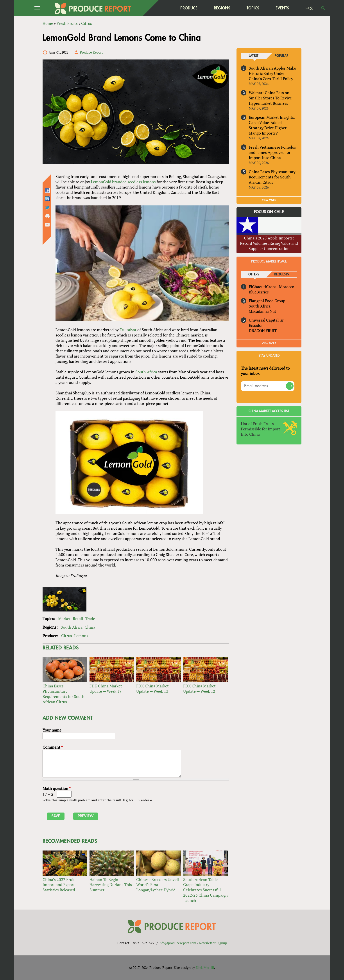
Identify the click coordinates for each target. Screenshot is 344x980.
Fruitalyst (128, 330)
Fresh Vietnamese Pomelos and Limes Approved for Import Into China (272, 152)
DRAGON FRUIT (263, 331)
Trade (90, 619)
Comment (53, 747)
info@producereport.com (177, 943)
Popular (281, 56)
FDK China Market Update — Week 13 (152, 689)
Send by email (47, 225)
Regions (222, 8)
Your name (52, 730)
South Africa (146, 372)
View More (269, 343)
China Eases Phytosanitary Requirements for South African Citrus (64, 694)
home (161, 8)
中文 (309, 8)
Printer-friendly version (47, 216)
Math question (57, 788)
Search (323, 8)
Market (64, 619)
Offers (254, 274)
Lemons (81, 636)
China (90, 627)
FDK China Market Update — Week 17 (106, 689)
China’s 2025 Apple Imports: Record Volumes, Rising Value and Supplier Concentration (269, 243)
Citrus (67, 636)
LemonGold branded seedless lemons (123, 182)
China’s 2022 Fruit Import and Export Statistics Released (59, 885)
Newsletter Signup (213, 943)
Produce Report (91, 52)
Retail (78, 619)
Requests (282, 274)
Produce (189, 8)
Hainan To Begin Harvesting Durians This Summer (111, 885)
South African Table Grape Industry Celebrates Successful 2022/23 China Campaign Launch (205, 890)
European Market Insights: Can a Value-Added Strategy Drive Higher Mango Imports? (272, 125)
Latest (254, 56)
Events (282, 8)
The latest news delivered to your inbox (265, 371)
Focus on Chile (269, 212)
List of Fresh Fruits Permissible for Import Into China (261, 429)
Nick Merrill (205, 967)
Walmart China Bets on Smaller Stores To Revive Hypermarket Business (270, 98)
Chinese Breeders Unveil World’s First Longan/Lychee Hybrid (158, 885)
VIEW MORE (269, 200)
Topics (253, 8)
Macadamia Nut (262, 311)
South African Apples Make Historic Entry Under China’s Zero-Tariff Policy (272, 73)
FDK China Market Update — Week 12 (199, 689)
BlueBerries (259, 292)
